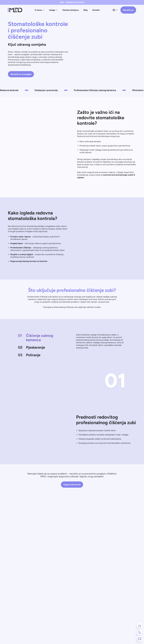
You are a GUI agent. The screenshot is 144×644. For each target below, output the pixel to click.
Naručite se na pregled (21, 74)
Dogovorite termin (72, 485)
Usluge (53, 10)
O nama (39, 10)
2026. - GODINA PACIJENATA (72, 2)
